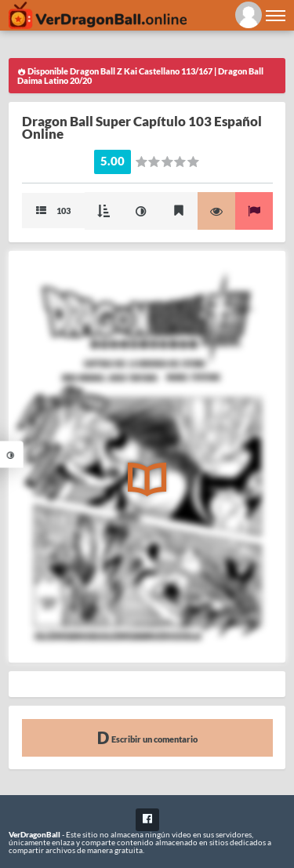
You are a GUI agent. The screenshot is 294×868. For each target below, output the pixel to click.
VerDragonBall (34, 834)
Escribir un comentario (147, 737)
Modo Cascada (103, 211)
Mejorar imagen (141, 211)
